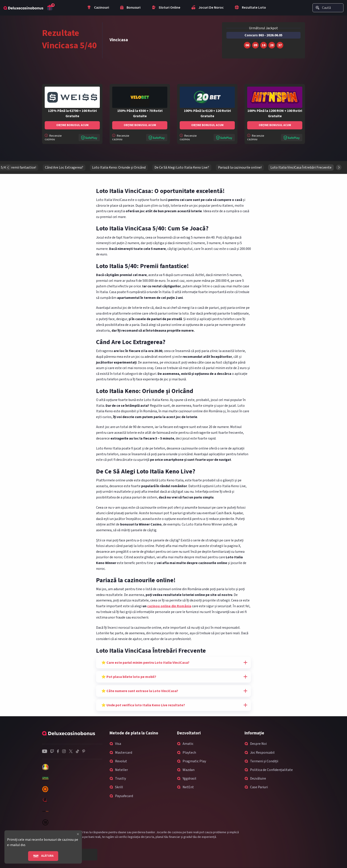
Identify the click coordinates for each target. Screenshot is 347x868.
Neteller (121, 770)
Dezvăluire (258, 778)
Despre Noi (258, 744)
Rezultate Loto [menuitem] (250, 8)
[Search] (317, 8)
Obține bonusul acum (72, 125)
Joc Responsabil (262, 753)
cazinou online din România (169, 606)
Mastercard (124, 753)
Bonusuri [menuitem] (130, 8)
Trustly (120, 778)
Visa (118, 744)
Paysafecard (124, 796)
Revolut (121, 761)
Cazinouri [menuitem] (98, 8)
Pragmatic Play (194, 761)
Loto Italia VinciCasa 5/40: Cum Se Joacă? (123, 167)
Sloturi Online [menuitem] (166, 8)
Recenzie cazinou (53, 138)
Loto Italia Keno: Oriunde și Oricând (297, 167)
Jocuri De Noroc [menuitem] (208, 8)
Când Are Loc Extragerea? (243, 167)
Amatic (188, 744)
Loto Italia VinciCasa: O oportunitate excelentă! (47, 167)
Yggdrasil (189, 778)
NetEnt (188, 787)
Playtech (189, 753)
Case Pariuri (259, 787)
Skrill (119, 787)
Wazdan (189, 770)
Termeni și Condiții (264, 761)
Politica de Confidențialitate (271, 770)
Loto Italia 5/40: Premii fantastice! (189, 167)
